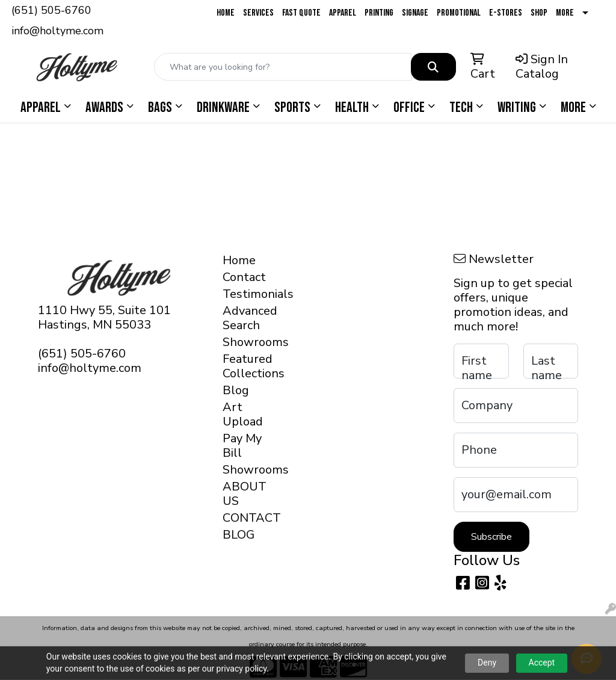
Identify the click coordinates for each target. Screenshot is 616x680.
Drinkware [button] (223, 107)
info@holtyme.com (57, 31)
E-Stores (506, 13)
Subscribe (491, 537)
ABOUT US (244, 494)
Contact (244, 277)
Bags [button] (160, 107)
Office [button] (409, 107)
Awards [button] (104, 107)
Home (226, 13)
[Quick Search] (283, 67)
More (565, 13)
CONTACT (244, 518)
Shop (539, 13)
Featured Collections (244, 366)
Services (258, 13)
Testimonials (244, 294)
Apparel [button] (41, 107)
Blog (236, 390)
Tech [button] (461, 107)
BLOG (239, 535)
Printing (379, 13)
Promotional (459, 13)
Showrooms (244, 342)
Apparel (343, 13)
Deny (487, 663)
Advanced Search (244, 318)
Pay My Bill (242, 446)
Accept (542, 663)
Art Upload (243, 414)
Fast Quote (301, 13)
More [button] (573, 107)
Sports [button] (292, 107)
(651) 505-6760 (51, 10)
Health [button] (352, 107)
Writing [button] (517, 107)
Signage (415, 13)
